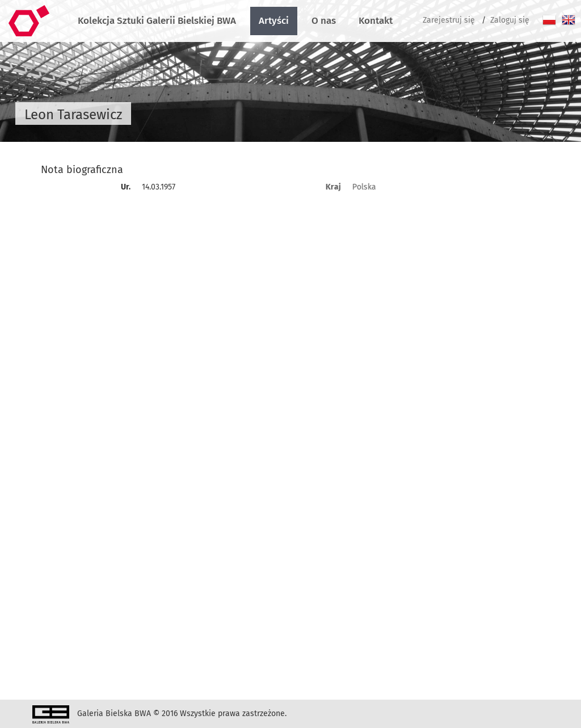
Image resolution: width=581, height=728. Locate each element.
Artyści (274, 21)
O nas (324, 21)
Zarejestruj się (449, 20)
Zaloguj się (510, 20)
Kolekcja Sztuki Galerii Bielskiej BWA (157, 21)
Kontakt (376, 21)
